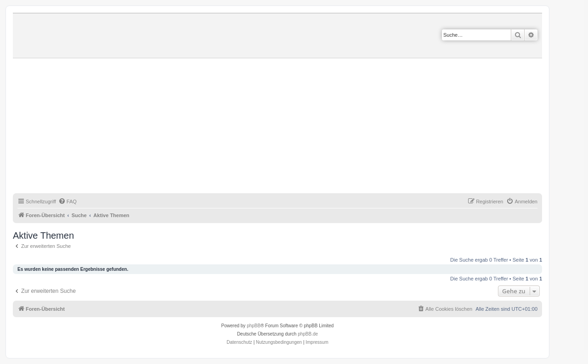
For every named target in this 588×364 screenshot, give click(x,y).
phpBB (254, 326)
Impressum (317, 342)
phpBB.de (308, 334)
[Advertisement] (288, 127)
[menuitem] (68, 202)
